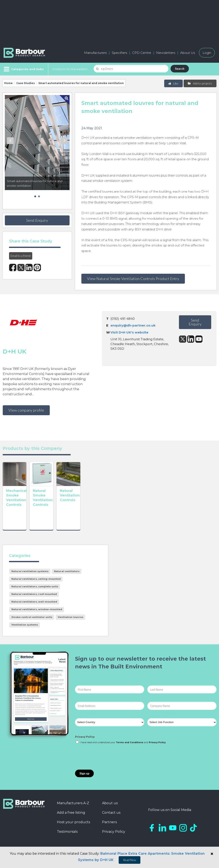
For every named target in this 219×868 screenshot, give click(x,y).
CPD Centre (142, 53)
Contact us (111, 813)
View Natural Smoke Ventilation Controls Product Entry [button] (133, 279)
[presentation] (107, 757)
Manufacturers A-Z (73, 803)
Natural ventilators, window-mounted (37, 609)
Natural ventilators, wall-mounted (34, 602)
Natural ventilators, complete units (35, 586)
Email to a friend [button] (21, 256)
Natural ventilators (67, 571)
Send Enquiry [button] (37, 220)
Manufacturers (95, 53)
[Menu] (23, 69)
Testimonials (67, 832)
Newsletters (166, 53)
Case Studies (26, 83)
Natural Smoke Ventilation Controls (63, 512)
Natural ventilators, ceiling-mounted (36, 579)
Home (8, 83)
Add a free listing (71, 813)
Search (180, 69)
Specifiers (119, 53)
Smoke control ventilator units (32, 617)
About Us (188, 53)
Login (207, 53)
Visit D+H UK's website (129, 332)
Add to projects (200, 83)
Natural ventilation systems (30, 571)
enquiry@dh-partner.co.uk (133, 325)
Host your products (73, 822)
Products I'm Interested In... (71, 69)
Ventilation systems (25, 625)
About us (110, 803)
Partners (109, 822)
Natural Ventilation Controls (103, 512)
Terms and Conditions (130, 742)
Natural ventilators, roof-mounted (34, 594)
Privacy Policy (85, 737)
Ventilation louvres (71, 617)
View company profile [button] (26, 410)
